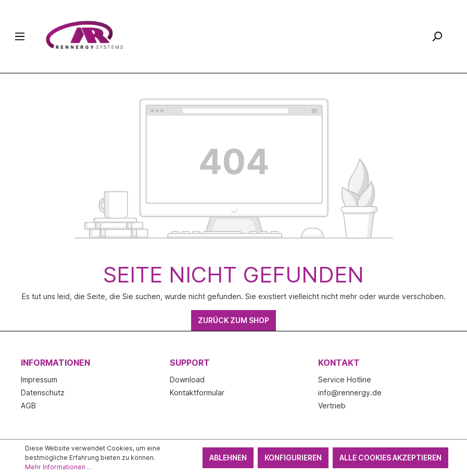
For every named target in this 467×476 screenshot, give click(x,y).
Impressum (39, 379)
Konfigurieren (293, 458)
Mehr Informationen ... (58, 467)
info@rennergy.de (350, 393)
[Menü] (20, 36)
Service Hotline (345, 379)
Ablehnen (228, 458)
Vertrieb (332, 406)
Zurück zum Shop (233, 320)
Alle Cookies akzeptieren (390, 458)
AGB (28, 406)
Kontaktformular (197, 393)
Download (187, 379)
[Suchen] (437, 36)
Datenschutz (43, 393)
